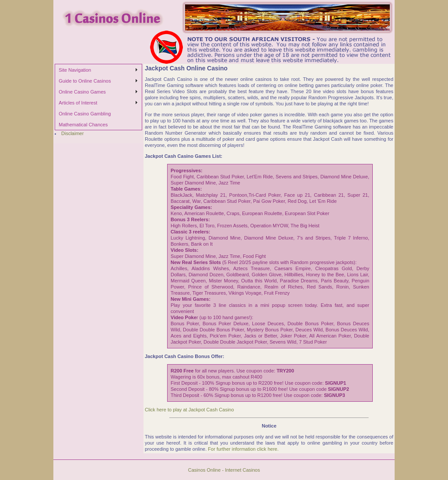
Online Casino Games (82, 92)
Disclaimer (72, 133)
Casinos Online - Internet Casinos (224, 470)
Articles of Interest (78, 103)
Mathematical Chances (83, 125)
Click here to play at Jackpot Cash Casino (189, 410)
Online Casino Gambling (85, 114)
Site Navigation (75, 70)
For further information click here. (243, 449)
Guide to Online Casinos (85, 81)
